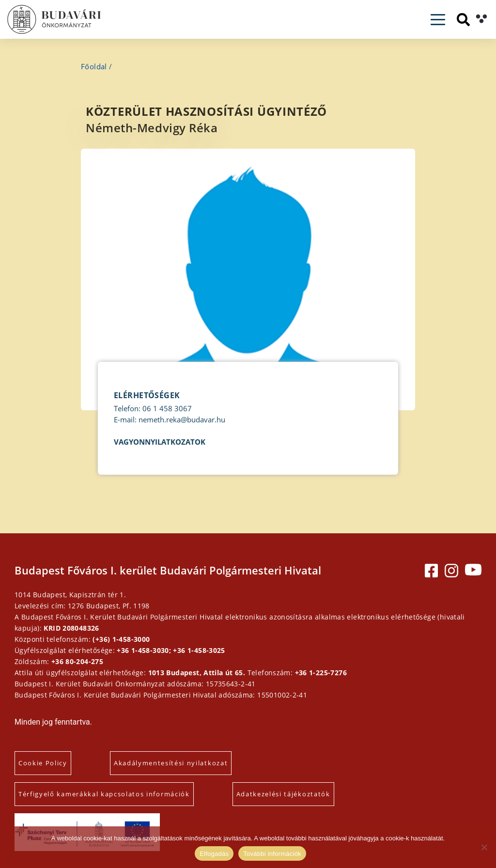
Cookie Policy (43, 763)
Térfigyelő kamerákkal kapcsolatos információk (104, 794)
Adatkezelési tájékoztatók (283, 794)
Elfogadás (214, 854)
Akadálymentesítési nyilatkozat (171, 763)
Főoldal (94, 66)
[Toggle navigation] (438, 20)
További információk (272, 854)
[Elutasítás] (484, 847)
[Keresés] (463, 20)
